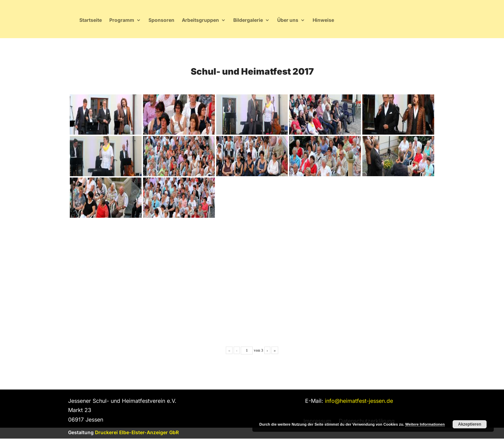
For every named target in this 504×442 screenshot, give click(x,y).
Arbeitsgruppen (300, 22)
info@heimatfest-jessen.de (359, 404)
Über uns (388, 22)
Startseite (190, 22)
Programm (222, 22)
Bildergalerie (348, 22)
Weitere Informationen (425, 424)
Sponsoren (261, 22)
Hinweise (423, 22)
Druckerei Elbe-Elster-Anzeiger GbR (137, 436)
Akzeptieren (470, 424)
